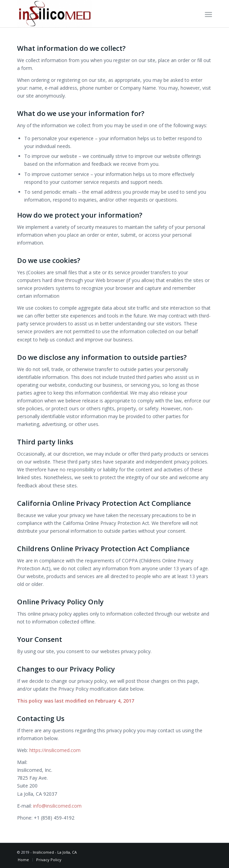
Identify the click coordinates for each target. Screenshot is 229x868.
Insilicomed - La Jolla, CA (55, 852)
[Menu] (208, 14)
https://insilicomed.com (55, 750)
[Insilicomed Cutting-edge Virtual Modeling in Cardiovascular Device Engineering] (95, 14)
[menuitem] (208, 14)
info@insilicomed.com (57, 806)
